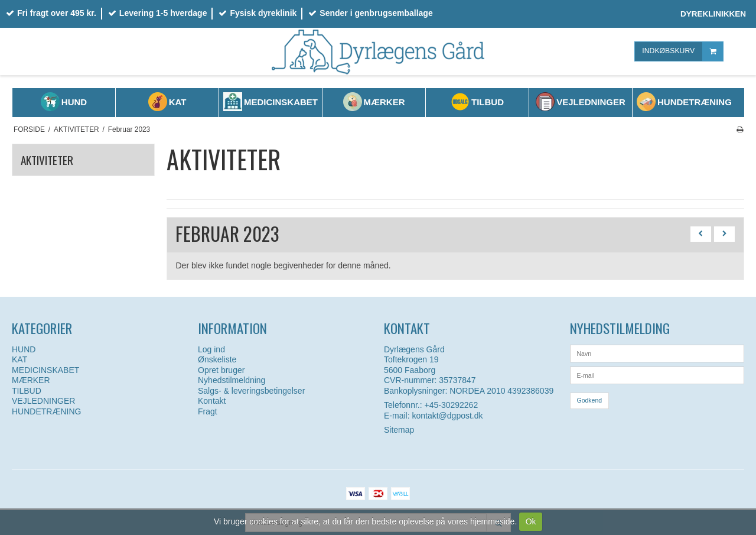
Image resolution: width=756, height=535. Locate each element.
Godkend (590, 400)
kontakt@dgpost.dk (447, 416)
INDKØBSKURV (682, 51)
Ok (531, 521)
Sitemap (399, 430)
